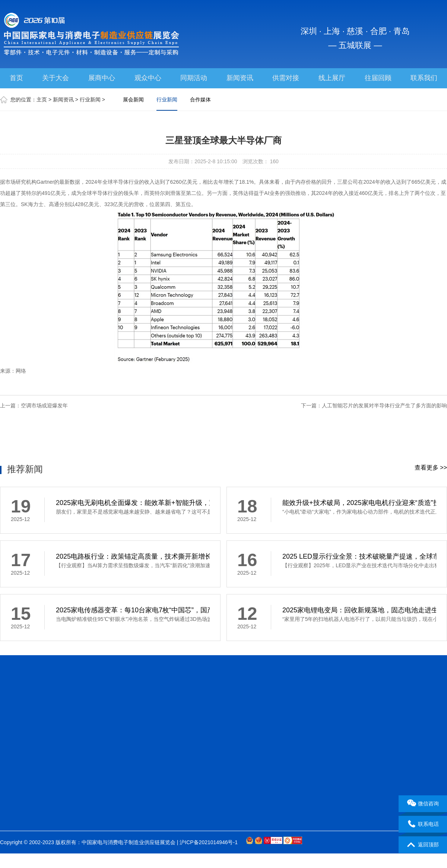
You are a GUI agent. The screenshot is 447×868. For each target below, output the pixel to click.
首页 (16, 78)
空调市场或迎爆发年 (44, 405)
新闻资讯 (240, 78)
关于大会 (56, 78)
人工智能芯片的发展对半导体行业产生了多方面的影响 (384, 405)
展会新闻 (133, 100)
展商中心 (102, 78)
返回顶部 (423, 845)
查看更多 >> (431, 468)
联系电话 (423, 824)
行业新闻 (90, 100)
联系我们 (424, 78)
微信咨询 (423, 804)
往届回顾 (378, 78)
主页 (42, 100)
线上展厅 (332, 78)
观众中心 (148, 78)
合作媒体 (200, 100)
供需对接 (286, 78)
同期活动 (194, 78)
